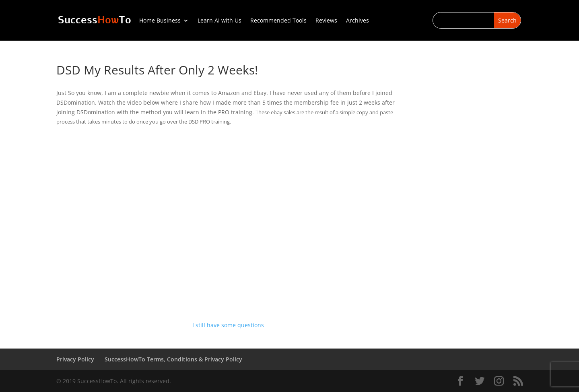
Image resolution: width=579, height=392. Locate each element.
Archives (357, 21)
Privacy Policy (75, 359)
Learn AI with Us (219, 21)
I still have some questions (228, 325)
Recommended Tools (278, 21)
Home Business (160, 21)
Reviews (326, 21)
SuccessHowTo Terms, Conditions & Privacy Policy (173, 359)
